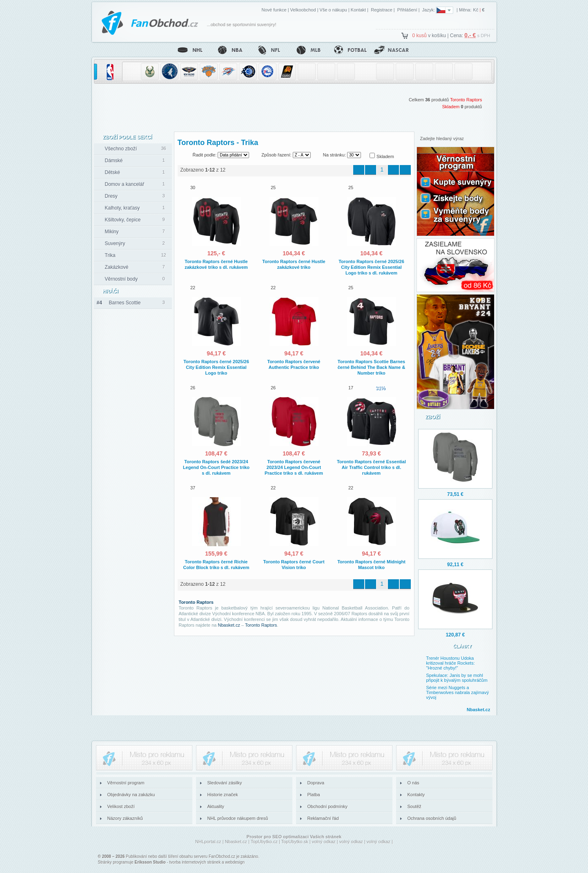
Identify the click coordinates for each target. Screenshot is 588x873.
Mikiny (112, 232)
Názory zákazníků (125, 818)
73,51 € (455, 494)
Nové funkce (274, 10)
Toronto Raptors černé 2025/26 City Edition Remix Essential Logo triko (216, 367)
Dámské (114, 161)
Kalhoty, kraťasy (122, 208)
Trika (110, 255)
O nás (413, 783)
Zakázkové (117, 267)
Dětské (112, 172)
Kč (476, 10)
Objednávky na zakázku (131, 795)
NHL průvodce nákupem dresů (238, 818)
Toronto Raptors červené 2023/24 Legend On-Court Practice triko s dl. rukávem (294, 467)
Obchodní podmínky (327, 806)
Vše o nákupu (333, 10)
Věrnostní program (126, 783)
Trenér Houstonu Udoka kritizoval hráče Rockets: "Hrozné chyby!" (451, 663)
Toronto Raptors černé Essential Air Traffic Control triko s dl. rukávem (371, 467)
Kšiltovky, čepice (123, 220)
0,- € (470, 35)
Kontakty (416, 795)
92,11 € (455, 565)
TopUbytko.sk (295, 842)
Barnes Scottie (119, 303)
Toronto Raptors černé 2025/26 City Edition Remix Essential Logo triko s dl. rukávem (371, 267)
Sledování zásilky (225, 783)
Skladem (451, 107)
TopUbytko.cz (264, 842)
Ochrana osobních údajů (432, 818)
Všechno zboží (121, 149)
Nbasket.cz (229, 625)
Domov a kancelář (125, 184)
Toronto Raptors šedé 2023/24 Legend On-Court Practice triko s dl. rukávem (216, 467)
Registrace (382, 10)
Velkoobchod (303, 10)
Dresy (111, 196)
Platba (314, 795)
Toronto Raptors (466, 100)
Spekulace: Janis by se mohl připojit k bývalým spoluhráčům (457, 678)
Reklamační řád (323, 818)
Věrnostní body (121, 279)
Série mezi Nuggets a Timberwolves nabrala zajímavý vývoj (458, 692)
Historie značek (223, 795)
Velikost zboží (121, 806)
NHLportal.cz (208, 842)
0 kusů (420, 36)
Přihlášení (407, 10)
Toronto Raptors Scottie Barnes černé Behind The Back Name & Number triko (372, 367)
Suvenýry (115, 243)
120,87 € (455, 635)
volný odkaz (324, 842)
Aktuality (216, 806)
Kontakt (358, 10)
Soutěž (414, 806)
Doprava (316, 783)
